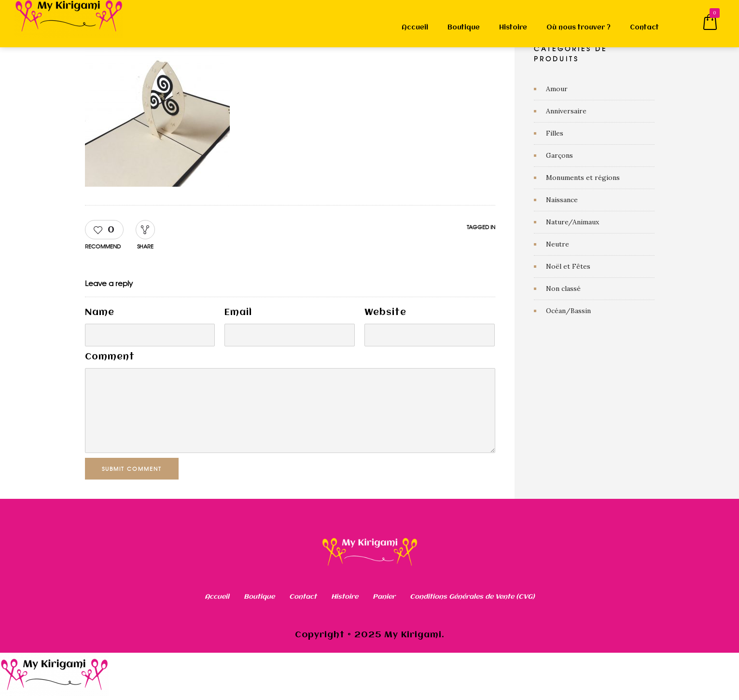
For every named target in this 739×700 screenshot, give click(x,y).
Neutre (558, 244)
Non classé (563, 288)
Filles (555, 133)
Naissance (562, 200)
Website (385, 313)
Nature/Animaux (572, 222)
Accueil (415, 27)
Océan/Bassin (568, 311)
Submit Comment (134, 468)
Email (238, 313)
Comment (110, 357)
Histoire (513, 27)
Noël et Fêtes (568, 266)
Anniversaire (566, 111)
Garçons (559, 155)
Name (100, 313)
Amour (557, 89)
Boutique (464, 27)
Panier (384, 597)
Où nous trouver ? (579, 27)
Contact (644, 27)
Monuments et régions (583, 178)
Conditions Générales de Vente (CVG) (472, 597)
